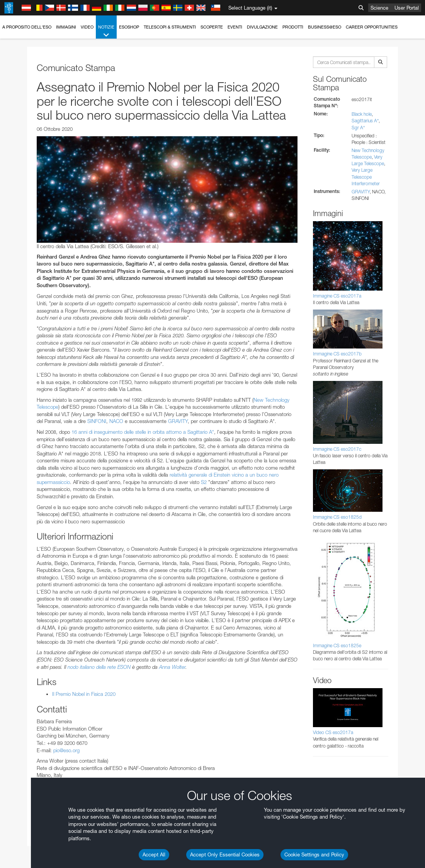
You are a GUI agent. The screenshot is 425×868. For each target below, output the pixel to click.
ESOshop (129, 27)
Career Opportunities (372, 27)
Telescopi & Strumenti (170, 27)
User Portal (407, 8)
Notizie (106, 31)
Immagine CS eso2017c (337, 449)
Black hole (362, 114)
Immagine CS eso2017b (337, 354)
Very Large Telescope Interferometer (366, 177)
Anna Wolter (172, 667)
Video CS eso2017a (333, 732)
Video (87, 27)
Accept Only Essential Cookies (225, 854)
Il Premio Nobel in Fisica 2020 (84, 694)
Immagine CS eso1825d (337, 517)
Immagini (66, 27)
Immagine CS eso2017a (337, 296)
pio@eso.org (66, 750)
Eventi (235, 27)
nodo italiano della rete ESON (99, 667)
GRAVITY (178, 421)
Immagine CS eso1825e (337, 646)
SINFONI (97, 421)
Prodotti (293, 27)
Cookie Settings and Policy (314, 854)
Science (379, 8)
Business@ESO (325, 27)
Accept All (154, 854)
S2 (204, 482)
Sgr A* (358, 128)
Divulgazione (262, 27)
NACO (116, 421)
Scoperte (212, 27)
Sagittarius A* (365, 121)
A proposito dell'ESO (27, 27)
